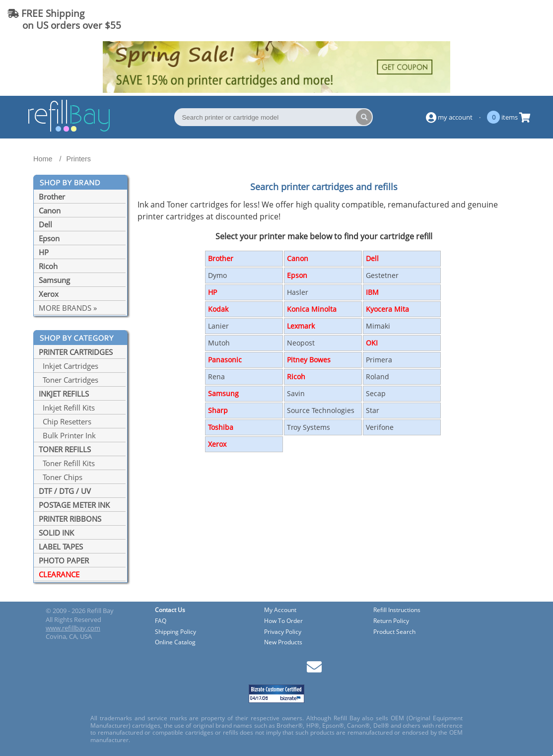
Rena (216, 377)
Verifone (380, 427)
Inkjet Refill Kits (67, 408)
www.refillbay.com (73, 628)
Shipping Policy (175, 632)
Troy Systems (309, 427)
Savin (296, 393)
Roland (378, 377)
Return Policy (391, 621)
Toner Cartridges (69, 380)
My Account (280, 610)
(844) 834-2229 (505, 19)
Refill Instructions (397, 610)
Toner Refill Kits (67, 463)
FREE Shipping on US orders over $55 (64, 19)
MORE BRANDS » (68, 308)
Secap (376, 393)
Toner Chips (61, 477)
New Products (283, 643)
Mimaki (378, 326)
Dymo (217, 275)
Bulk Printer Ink (67, 435)
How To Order (283, 621)
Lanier (218, 326)
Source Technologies (321, 410)
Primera (379, 360)
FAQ (161, 621)
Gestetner (382, 275)
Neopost (301, 343)
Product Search (394, 632)
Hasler (298, 292)
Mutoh (219, 343)
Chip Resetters (65, 421)
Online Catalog (175, 643)
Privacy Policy (283, 632)
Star (373, 410)
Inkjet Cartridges (69, 366)
